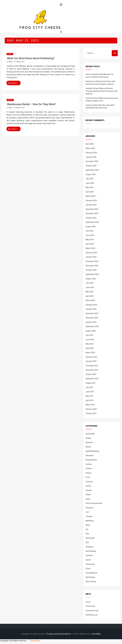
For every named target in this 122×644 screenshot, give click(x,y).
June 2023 (90, 287)
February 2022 (91, 357)
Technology (90, 564)
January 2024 (91, 257)
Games (88, 486)
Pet (87, 529)
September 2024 (92, 222)
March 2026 (90, 148)
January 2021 (91, 413)
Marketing (90, 521)
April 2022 (90, 348)
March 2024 (90, 248)
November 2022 (92, 318)
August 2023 (91, 279)
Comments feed (92, 611)
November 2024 (92, 213)
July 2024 (90, 231)
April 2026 (90, 144)
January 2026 (91, 157)
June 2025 (90, 183)
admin (11, 62)
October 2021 (91, 374)
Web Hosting (91, 581)
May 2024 (90, 240)
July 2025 (90, 179)
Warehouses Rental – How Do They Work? (32, 104)
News (88, 525)
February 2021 (91, 409)
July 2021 (90, 387)
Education (90, 456)
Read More (13, 83)
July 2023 (90, 283)
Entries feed (90, 606)
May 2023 (90, 292)
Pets (87, 534)
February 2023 (91, 305)
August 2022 (91, 331)
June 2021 (90, 392)
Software (89, 555)
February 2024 (91, 253)
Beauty (88, 438)
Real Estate (90, 538)
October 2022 (91, 322)
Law (87, 512)
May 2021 (90, 396)
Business (89, 442)
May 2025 (90, 187)
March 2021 (90, 405)
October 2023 (91, 270)
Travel (88, 569)
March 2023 (90, 300)
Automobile (90, 434)
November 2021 (92, 370)
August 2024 (91, 227)
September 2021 (92, 379)
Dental (88, 447)
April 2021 (90, 400)
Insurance (90, 508)
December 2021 (92, 366)
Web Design (90, 577)
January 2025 (91, 205)
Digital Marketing (92, 451)
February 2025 (91, 200)
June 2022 (90, 340)
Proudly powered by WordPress (59, 634)
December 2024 (92, 209)
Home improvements (94, 503)
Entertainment (91, 460)
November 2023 (92, 266)
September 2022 (92, 326)
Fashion (89, 464)
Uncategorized (91, 573)
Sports (88, 560)
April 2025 (90, 192)
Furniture (89, 482)
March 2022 (90, 353)
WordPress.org (92, 615)
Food (88, 477)
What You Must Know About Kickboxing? (31, 58)
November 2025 (92, 161)
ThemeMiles (96, 634)
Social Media (91, 551)
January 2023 (91, 309)
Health (88, 495)
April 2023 (90, 296)
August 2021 (91, 383)
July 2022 (90, 335)
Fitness (10, 54)
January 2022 (91, 361)
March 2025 (90, 196)
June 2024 (90, 235)
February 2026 (91, 153)
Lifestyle (89, 516)
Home (88, 499)
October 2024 (91, 218)
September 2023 (92, 274)
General (10, 100)
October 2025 (91, 166)
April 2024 (90, 244)
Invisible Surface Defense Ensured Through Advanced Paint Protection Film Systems (102, 91)
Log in (88, 602)
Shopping (89, 547)
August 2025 (91, 174)
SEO (87, 542)
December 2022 (92, 313)
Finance (89, 469)
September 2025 (92, 170)
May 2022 (90, 344)
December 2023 (92, 261)
